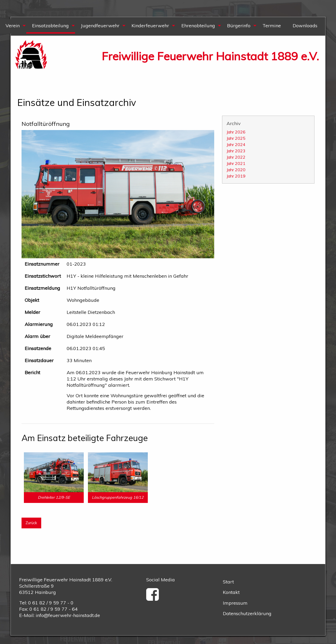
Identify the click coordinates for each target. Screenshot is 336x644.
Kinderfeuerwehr (150, 26)
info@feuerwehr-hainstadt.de (68, 615)
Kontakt (231, 592)
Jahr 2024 (236, 144)
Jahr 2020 (236, 170)
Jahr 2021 (236, 163)
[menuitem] (50, 26)
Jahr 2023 (236, 151)
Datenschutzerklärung (247, 613)
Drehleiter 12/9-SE (54, 497)
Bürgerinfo (239, 26)
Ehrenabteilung (198, 26)
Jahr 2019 (236, 176)
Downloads (305, 26)
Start (228, 582)
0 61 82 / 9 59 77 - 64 (54, 609)
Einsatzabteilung (50, 26)
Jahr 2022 (236, 157)
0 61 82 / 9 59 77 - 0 (51, 603)
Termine (272, 26)
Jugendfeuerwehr (100, 26)
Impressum (235, 603)
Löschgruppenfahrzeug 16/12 (118, 497)
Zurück (31, 523)
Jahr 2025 (236, 138)
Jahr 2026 (236, 132)
